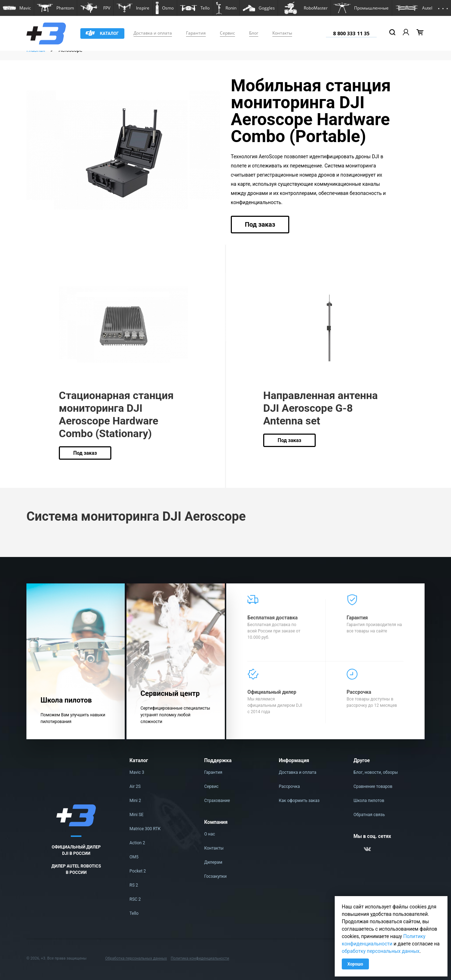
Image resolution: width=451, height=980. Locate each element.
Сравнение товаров (373, 786)
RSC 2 (135, 899)
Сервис (227, 33)
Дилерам (213, 862)
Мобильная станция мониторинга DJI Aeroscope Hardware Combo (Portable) (311, 111)
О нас (209, 834)
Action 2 (137, 843)
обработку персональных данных (381, 951)
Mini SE (137, 815)
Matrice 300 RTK (145, 829)
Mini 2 (135, 801)
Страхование (217, 801)
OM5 (134, 857)
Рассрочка (289, 786)
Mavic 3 (137, 772)
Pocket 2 (138, 871)
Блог (254, 33)
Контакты (282, 33)
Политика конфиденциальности (200, 958)
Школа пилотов (369, 801)
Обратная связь (369, 815)
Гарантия (196, 33)
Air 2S (135, 786)
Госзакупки (215, 876)
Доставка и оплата (153, 33)
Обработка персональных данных (136, 958)
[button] (17, 8)
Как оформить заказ (299, 801)
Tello (134, 913)
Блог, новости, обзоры (376, 772)
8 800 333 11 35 (351, 33)
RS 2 (134, 885)
